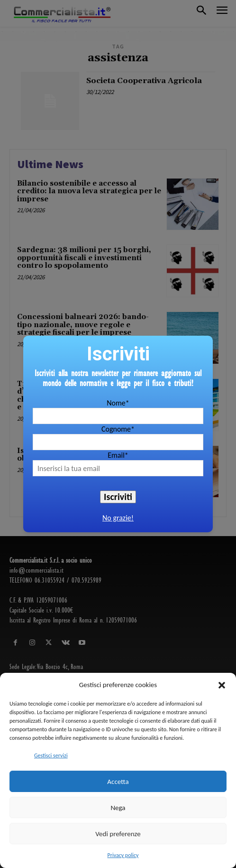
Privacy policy (123, 855)
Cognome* (118, 429)
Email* (118, 455)
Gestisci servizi (51, 755)
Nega (118, 808)
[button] (222, 685)
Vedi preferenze (118, 834)
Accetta (118, 782)
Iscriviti (118, 497)
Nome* (118, 403)
